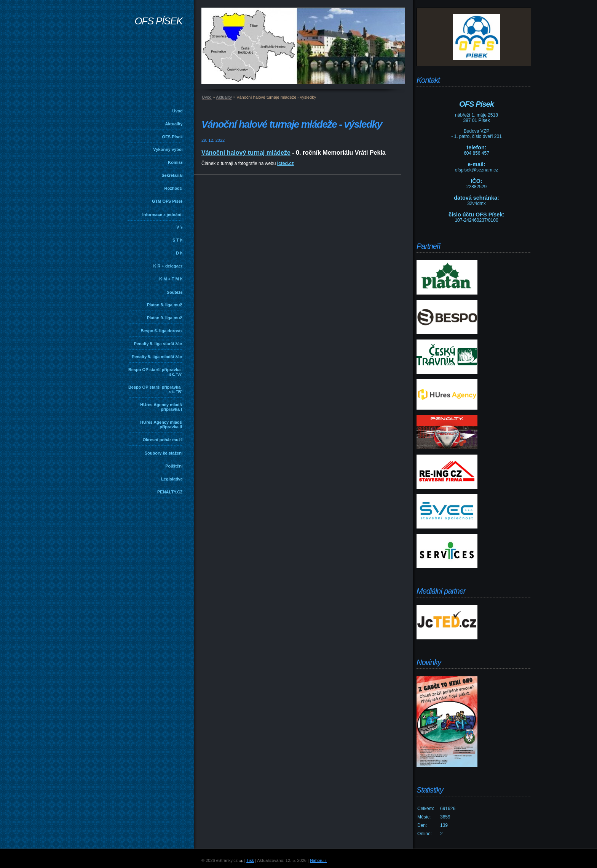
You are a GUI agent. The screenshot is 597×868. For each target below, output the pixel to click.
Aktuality (174, 124)
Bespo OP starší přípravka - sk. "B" (156, 389)
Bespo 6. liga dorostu (162, 331)
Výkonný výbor (168, 149)
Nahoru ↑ (318, 860)
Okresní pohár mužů (163, 440)
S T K (178, 240)
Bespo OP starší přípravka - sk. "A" (156, 372)
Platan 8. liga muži (165, 305)
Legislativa (172, 479)
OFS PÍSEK (158, 21)
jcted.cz (286, 163)
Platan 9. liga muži (165, 318)
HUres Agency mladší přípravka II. (162, 424)
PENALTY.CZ (170, 492)
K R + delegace (168, 266)
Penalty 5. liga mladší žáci (157, 357)
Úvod (178, 111)
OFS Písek (172, 137)
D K (180, 253)
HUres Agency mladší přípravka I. (162, 407)
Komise (176, 162)
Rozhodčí (174, 188)
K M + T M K (171, 279)
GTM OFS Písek (168, 201)
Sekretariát (172, 175)
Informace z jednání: (163, 215)
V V (180, 227)
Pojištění (174, 466)
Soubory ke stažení (164, 453)
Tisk (250, 860)
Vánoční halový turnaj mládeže (246, 153)
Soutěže (175, 292)
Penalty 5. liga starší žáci (158, 344)
